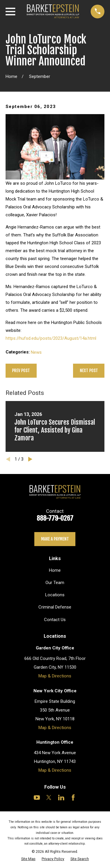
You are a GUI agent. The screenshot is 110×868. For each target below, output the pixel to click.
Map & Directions (55, 676)
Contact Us (55, 620)
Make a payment (55, 539)
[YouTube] (37, 798)
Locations (55, 595)
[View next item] (30, 459)
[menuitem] (28, 859)
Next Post (89, 371)
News (36, 352)
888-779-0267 (55, 518)
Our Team (55, 583)
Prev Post (21, 371)
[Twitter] (49, 798)
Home (55, 570)
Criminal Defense (55, 607)
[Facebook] (73, 798)
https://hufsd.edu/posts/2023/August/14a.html (51, 338)
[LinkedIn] (61, 798)
